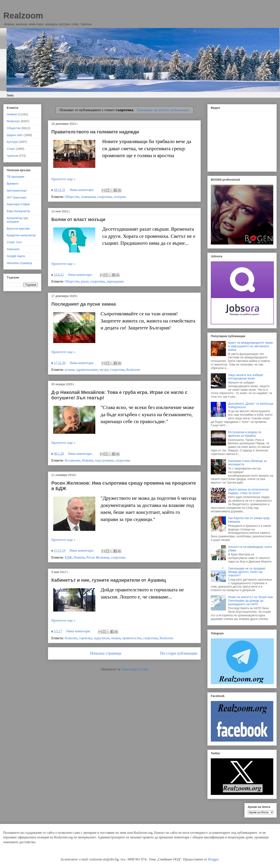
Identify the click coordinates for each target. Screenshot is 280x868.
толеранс (120, 197)
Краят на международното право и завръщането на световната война (251, 346)
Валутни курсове (18, 229)
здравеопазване (87, 370)
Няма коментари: (82, 190)
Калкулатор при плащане (17, 220)
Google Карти (16, 256)
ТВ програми (15, 177)
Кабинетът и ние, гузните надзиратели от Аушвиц (109, 580)
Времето (13, 184)
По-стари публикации (179, 653)
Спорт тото (14, 242)
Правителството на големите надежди (95, 132)
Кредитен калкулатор (21, 235)
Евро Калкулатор (18, 211)
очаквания (88, 197)
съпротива (105, 197)
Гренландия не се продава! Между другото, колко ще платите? (247, 572)
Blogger (213, 859)
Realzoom (23, 16)
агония (70, 370)
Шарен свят (15, 135)
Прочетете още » (63, 179)
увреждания (115, 281)
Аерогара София (18, 204)
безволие (71, 638)
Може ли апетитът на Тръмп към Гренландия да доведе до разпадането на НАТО (251, 601)
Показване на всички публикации (163, 110)
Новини (88, 460)
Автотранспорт (17, 191)
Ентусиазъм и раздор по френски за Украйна (245, 434)
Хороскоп (13, 249)
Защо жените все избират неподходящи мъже (246, 377)
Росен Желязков (98, 557)
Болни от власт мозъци (78, 219)
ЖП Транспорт (17, 197)
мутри (104, 370)
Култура (12, 142)
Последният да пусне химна (84, 304)
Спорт (11, 149)
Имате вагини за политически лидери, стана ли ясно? (248, 491)
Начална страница (106, 653)
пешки (116, 638)
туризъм (12, 156)
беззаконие (73, 460)
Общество (72, 197)
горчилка (86, 638)
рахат (85, 281)
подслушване (104, 460)
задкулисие (102, 638)
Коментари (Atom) (135, 669)
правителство (132, 638)
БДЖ (68, 557)
